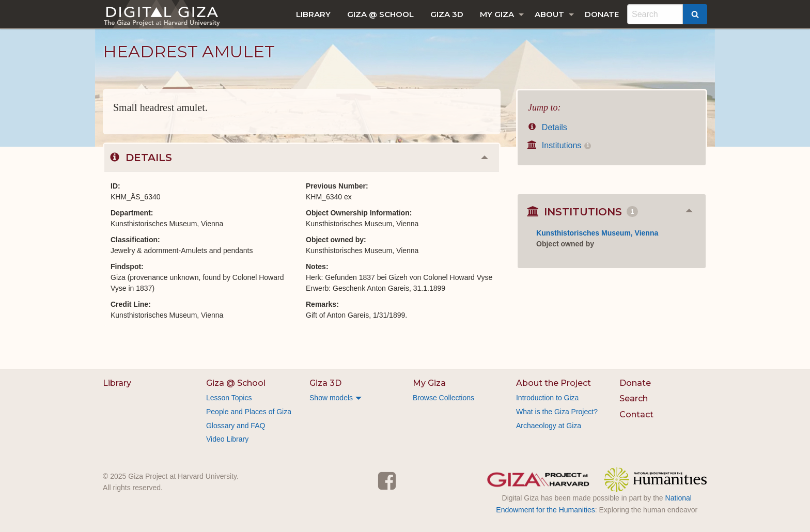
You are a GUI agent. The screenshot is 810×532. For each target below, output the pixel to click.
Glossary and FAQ (236, 426)
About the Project (554, 383)
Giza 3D (447, 14)
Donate (602, 14)
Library (313, 14)
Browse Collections (443, 398)
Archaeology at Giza (549, 426)
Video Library (227, 439)
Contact (636, 414)
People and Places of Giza (249, 412)
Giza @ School (380, 14)
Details (548, 127)
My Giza (497, 14)
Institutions (559, 145)
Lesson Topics (229, 398)
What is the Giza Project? (557, 412)
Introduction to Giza (547, 398)
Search (634, 398)
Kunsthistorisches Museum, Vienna (597, 233)
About (549, 14)
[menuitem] (313, 14)
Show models (331, 398)
